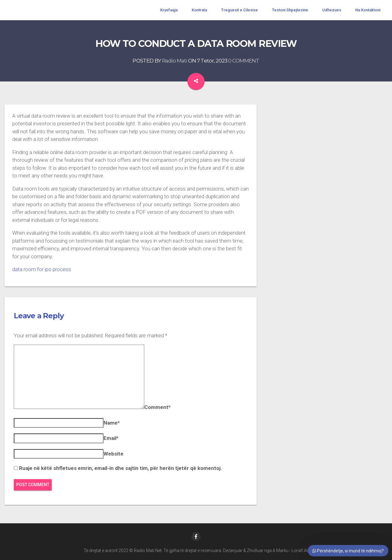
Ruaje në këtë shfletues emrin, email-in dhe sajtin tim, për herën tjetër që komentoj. (121, 468)
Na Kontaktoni (368, 10)
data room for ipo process (42, 269)
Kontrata (199, 10)
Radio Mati (175, 61)
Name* (112, 423)
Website (113, 454)
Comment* (157, 407)
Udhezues (332, 10)
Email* (111, 438)
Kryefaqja (169, 10)
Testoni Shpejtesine (290, 10)
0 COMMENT (244, 61)
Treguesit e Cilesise (239, 10)
